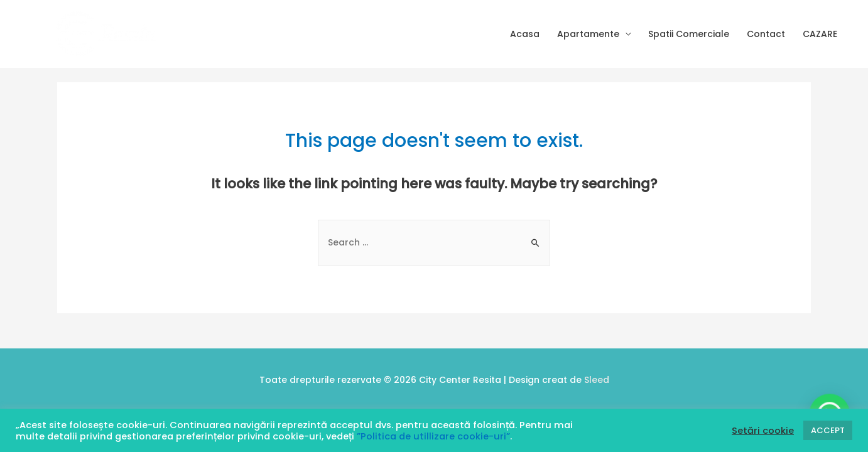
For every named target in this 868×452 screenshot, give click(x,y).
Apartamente (588, 34)
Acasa (525, 34)
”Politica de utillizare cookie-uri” (433, 436)
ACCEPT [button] (828, 430)
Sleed (597, 380)
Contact (766, 34)
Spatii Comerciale (689, 34)
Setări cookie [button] (763, 431)
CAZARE (820, 34)
